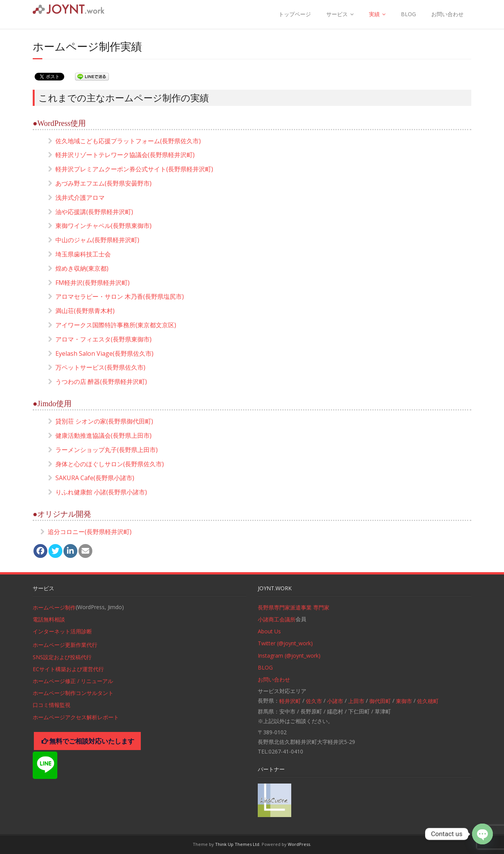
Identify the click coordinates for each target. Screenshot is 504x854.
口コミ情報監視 (52, 705)
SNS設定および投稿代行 (62, 657)
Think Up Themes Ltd (237, 844)
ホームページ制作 (54, 607)
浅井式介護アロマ (80, 198)
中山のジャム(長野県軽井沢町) (97, 240)
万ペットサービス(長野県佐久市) (100, 367)
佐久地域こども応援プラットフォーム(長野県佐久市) (128, 141)
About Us (269, 631)
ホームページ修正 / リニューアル (73, 681)
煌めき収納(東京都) (82, 268)
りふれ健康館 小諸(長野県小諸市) (101, 492)
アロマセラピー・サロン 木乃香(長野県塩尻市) (120, 296)
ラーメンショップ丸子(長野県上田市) (107, 450)
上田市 (356, 701)
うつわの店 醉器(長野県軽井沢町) (101, 382)
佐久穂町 (428, 701)
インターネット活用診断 (62, 631)
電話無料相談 (49, 619)
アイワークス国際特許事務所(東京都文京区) (116, 325)
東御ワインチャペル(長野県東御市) (103, 226)
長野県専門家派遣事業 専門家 (294, 607)
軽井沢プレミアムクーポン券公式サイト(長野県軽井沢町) (134, 169)
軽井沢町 (290, 701)
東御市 (404, 701)
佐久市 (314, 701)
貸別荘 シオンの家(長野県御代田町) (104, 421)
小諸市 (335, 701)
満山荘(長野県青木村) (85, 311)
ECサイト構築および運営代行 (68, 669)
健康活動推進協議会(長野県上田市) (103, 435)
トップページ (295, 14)
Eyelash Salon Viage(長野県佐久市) (104, 353)
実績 (374, 14)
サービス (337, 14)
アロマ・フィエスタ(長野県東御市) (103, 339)
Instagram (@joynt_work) (289, 656)
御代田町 (380, 701)
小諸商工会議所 (277, 619)
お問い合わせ (447, 14)
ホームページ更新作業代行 (65, 645)
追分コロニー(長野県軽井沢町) (90, 532)
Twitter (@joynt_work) (285, 643)
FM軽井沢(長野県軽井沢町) (93, 283)
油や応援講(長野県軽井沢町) (94, 212)
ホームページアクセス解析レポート (76, 717)
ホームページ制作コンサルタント (73, 693)
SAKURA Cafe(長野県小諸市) (95, 478)
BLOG (408, 14)
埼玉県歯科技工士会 (83, 254)
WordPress (299, 844)
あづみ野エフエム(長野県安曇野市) (103, 183)
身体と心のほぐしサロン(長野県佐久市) (110, 464)
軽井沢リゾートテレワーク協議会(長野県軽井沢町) (125, 155)
